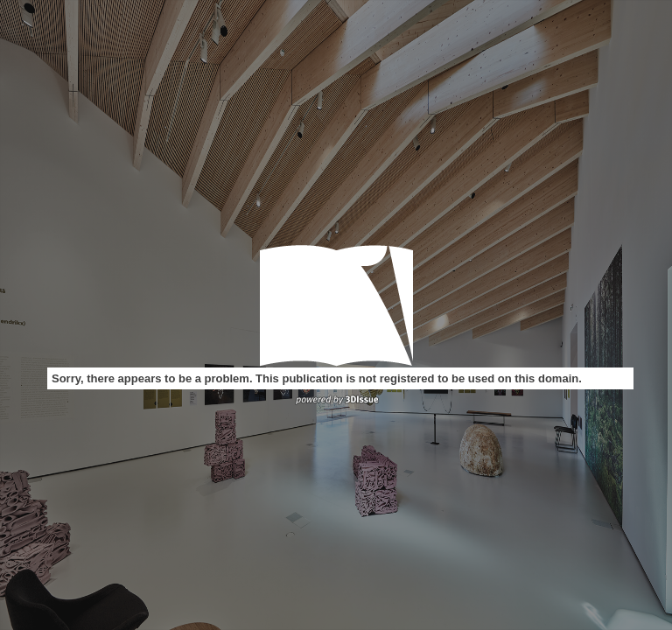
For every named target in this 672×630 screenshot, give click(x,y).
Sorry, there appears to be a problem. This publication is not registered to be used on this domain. (317, 378)
